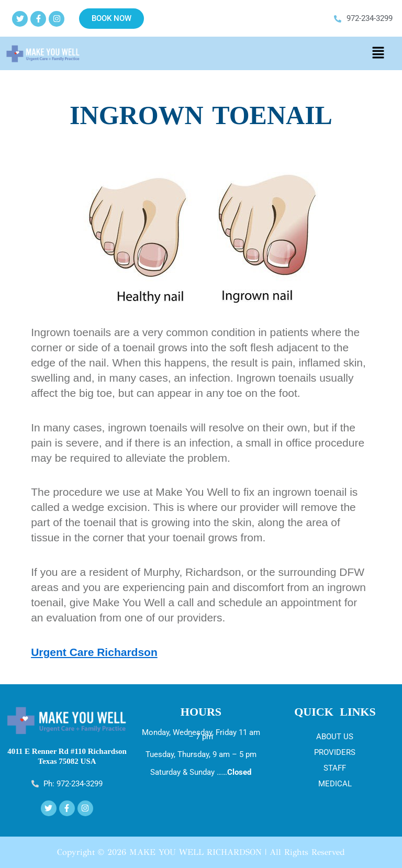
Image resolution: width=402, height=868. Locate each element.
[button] (378, 53)
